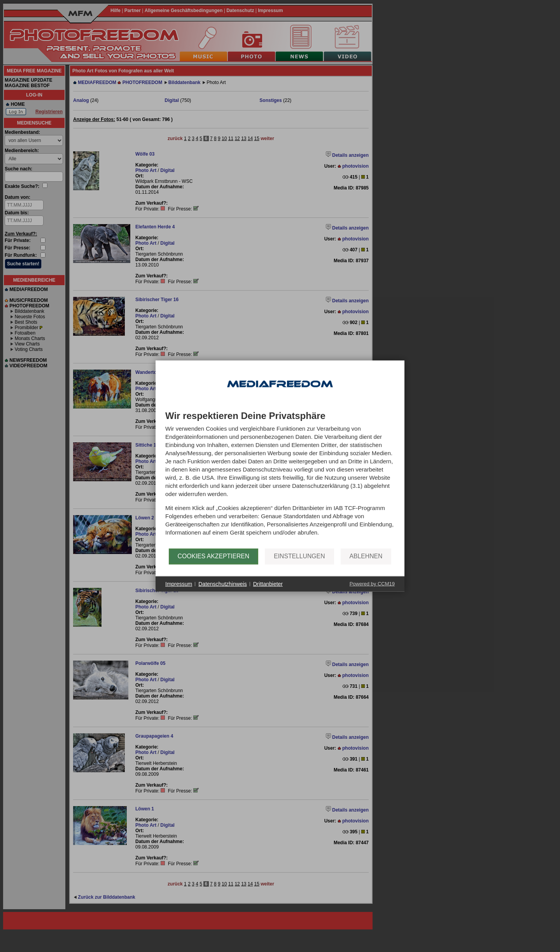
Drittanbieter (268, 584)
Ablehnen (366, 556)
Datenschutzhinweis (223, 584)
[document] (280, 479)
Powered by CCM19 (372, 584)
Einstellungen (299, 556)
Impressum (179, 584)
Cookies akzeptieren (214, 556)
